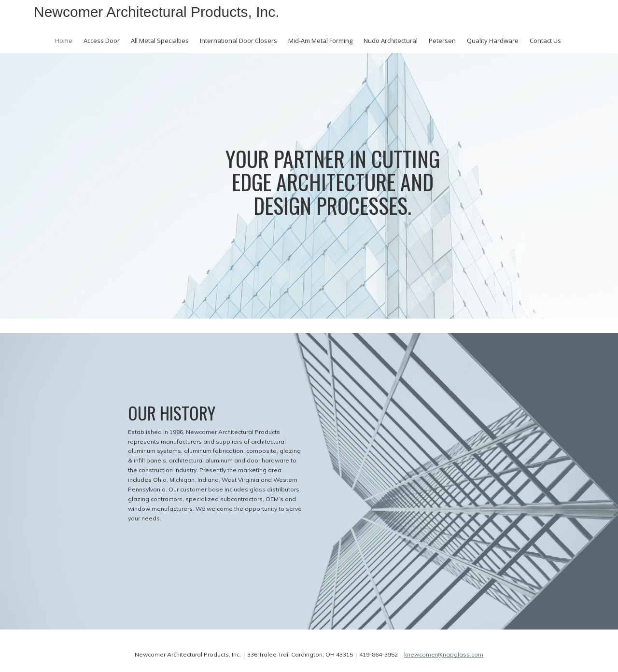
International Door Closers (239, 41)
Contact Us (545, 41)
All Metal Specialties (160, 41)
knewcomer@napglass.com (444, 654)
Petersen (442, 41)
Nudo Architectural (391, 41)
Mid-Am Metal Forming (320, 41)
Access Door (102, 41)
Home (64, 41)
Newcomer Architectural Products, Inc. (157, 12)
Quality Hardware (493, 41)
